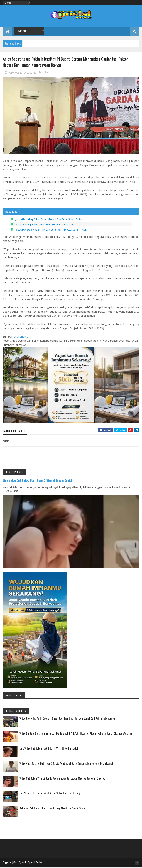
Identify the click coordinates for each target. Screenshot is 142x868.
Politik (46, 73)
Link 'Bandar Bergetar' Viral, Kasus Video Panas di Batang (50, 794)
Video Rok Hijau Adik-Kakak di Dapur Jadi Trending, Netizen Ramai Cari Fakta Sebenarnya (67, 719)
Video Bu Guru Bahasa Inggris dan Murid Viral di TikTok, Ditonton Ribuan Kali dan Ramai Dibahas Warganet (76, 734)
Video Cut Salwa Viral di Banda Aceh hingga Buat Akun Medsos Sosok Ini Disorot (62, 779)
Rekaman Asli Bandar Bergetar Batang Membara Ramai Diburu (53, 809)
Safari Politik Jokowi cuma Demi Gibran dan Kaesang (45, 225)
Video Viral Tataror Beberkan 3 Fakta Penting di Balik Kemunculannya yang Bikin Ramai (66, 764)
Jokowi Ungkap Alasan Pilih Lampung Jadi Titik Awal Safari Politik (51, 230)
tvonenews (21, 337)
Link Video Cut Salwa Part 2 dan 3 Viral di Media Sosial (37, 481)
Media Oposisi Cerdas (32, 863)
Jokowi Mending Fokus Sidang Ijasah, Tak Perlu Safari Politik (49, 220)
